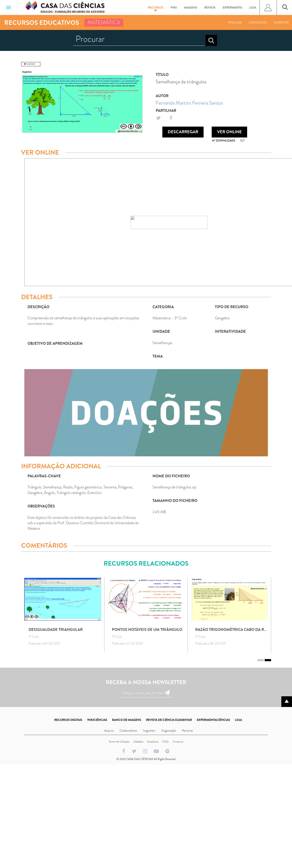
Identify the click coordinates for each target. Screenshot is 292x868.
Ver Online (229, 132)
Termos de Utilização (119, 742)
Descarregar (183, 132)
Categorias (258, 22)
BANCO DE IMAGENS (127, 720)
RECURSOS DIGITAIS (68, 720)
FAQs (165, 742)
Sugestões (149, 730)
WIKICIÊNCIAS (97, 720)
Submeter (281, 22)
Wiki (174, 7)
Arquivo (109, 730)
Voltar (31, 64)
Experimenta (232, 7)
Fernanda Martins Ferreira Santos (189, 103)
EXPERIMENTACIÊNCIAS (213, 720)
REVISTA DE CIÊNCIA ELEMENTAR (169, 720)
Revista (210, 7)
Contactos (178, 742)
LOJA (238, 720)
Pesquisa (235, 22)
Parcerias (187, 730)
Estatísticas (153, 742)
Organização (169, 730)
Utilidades (138, 742)
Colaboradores (128, 730)
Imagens (191, 7)
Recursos (156, 8)
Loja (253, 7)
